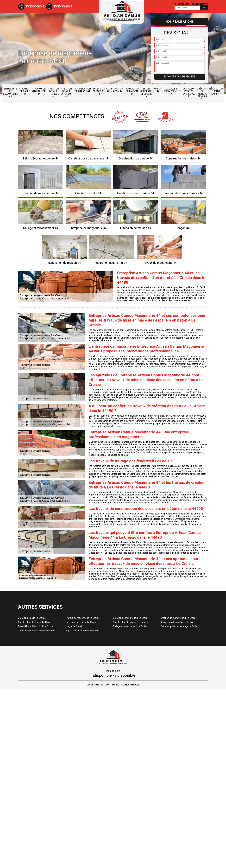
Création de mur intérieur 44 (53, 93)
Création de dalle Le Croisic (32, 618)
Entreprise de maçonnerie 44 (10, 93)
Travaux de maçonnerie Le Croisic (83, 618)
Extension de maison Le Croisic (81, 622)
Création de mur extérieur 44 (66, 93)
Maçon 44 (158, 90)
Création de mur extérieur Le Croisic (179, 618)
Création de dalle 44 (25, 91)
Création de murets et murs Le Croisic (37, 631)
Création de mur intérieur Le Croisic (131, 618)
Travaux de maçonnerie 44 (39, 91)
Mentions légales (130, 685)
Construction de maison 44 (115, 90)
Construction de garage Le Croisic (35, 622)
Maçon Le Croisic (74, 626)
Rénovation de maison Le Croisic (177, 622)
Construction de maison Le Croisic (130, 622)
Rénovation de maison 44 (132, 91)
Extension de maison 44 (99, 91)
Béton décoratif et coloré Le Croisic (36, 626)
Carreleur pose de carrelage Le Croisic (180, 626)
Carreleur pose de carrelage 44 (189, 93)
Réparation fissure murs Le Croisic (83, 631)
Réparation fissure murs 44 (216, 91)
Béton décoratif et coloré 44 (146, 93)
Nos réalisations (179, 22)
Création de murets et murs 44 (202, 94)
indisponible (31, 6)
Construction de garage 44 (82, 90)
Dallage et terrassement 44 (172, 91)
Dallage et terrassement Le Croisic (130, 626)
